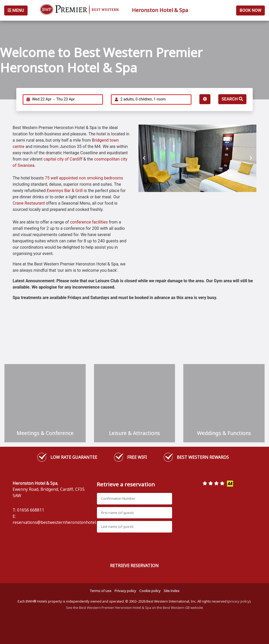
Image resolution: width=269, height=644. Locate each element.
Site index (172, 591)
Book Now (250, 10)
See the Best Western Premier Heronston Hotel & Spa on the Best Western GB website (134, 608)
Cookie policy (150, 591)
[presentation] (144, 158)
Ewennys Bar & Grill (65, 191)
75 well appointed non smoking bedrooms (84, 178)
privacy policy (239, 601)
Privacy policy (125, 591)
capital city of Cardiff (64, 159)
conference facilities (89, 222)
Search (232, 99)
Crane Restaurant (29, 203)
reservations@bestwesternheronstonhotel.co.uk (60, 522)
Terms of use (100, 591)
